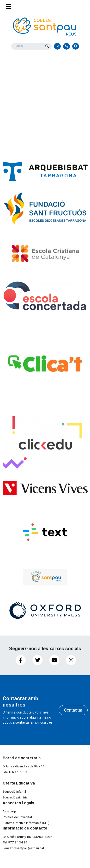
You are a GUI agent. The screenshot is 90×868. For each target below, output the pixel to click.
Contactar (73, 710)
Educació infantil (14, 791)
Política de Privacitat (17, 817)
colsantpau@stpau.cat (28, 848)
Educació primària (15, 797)
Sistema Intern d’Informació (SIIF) (26, 823)
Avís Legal (10, 811)
